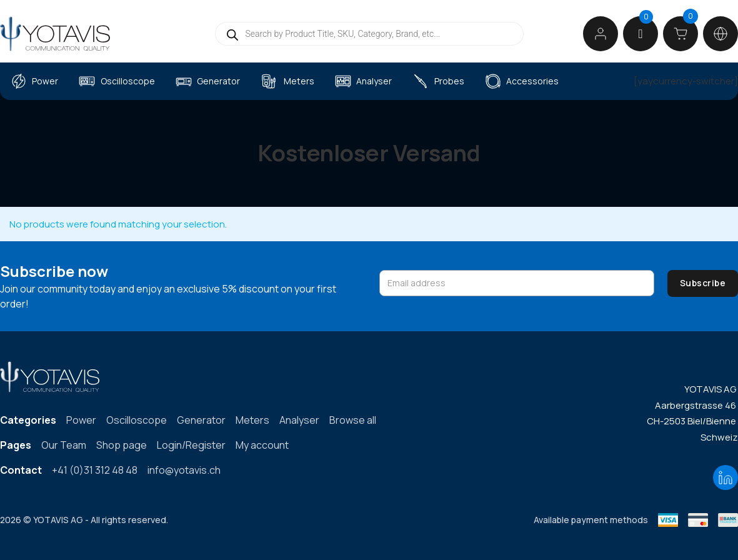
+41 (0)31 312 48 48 (95, 470)
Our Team (64, 445)
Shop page (122, 445)
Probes (449, 81)
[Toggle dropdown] (721, 34)
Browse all (353, 420)
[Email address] (517, 283)
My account (262, 445)
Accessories (532, 81)
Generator (218, 81)
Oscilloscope (128, 81)
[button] (640, 34)
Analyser (374, 81)
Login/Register (191, 445)
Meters (299, 81)
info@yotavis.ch (184, 470)
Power (45, 81)
